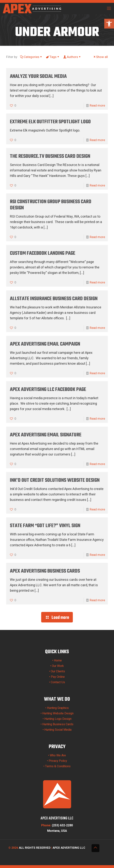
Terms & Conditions (58, 766)
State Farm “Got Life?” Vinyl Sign (45, 526)
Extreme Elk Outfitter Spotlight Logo (50, 122)
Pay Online (58, 677)
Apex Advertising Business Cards (45, 571)
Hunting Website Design (58, 713)
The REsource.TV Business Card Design (50, 156)
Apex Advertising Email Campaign (45, 344)
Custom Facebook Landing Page (43, 253)
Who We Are (58, 755)
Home (58, 661)
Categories (31, 57)
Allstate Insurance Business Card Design (54, 299)
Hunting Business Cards (58, 724)
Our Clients (58, 671)
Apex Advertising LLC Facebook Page (48, 390)
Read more (97, 106)
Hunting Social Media (58, 730)
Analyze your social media (38, 76)
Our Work (58, 666)
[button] (109, 24)
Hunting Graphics (58, 708)
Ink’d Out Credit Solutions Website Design (55, 480)
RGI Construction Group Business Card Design (51, 205)
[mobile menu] (109, 8)
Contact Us (58, 682)
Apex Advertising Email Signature (46, 435)
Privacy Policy (58, 761)
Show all (100, 57)
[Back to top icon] (95, 848)
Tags (53, 57)
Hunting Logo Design (58, 719)
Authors (72, 57)
